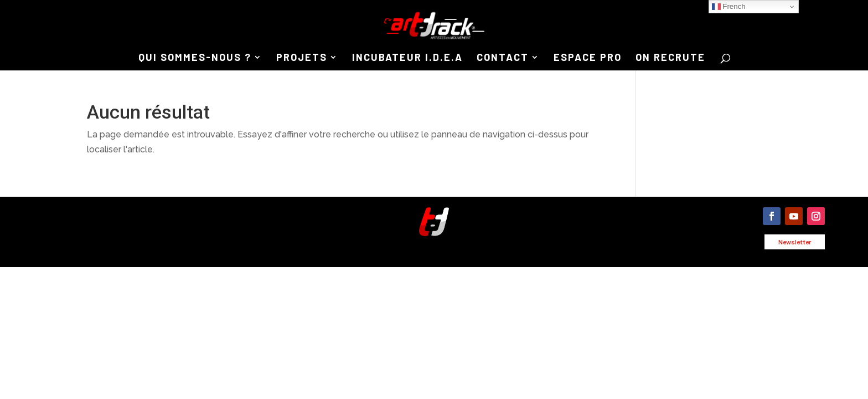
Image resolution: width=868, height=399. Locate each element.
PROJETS (302, 58)
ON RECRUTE (670, 58)
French (729, 7)
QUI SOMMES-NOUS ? (195, 58)
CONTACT (503, 58)
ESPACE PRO (588, 58)
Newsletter (795, 242)
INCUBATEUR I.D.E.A (407, 58)
